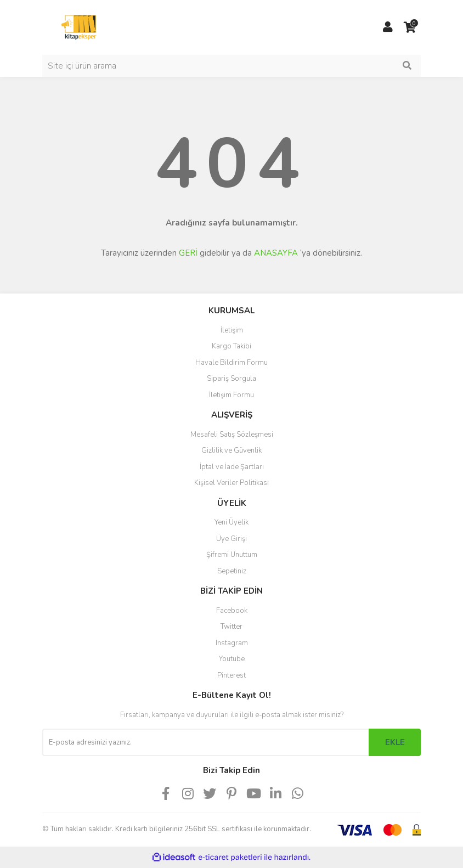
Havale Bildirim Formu (231, 363)
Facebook (232, 611)
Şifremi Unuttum (232, 555)
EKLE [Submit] (395, 742)
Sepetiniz (232, 571)
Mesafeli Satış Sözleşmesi (232, 435)
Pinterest (231, 675)
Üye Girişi (231, 539)
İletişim (232, 330)
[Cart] (410, 27)
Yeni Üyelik (231, 522)
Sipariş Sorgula (231, 379)
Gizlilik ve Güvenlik (231, 450)
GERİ (188, 253)
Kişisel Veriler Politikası (231, 483)
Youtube (232, 659)
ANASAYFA (276, 253)
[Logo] (79, 27)
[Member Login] (388, 27)
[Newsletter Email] (205, 742)
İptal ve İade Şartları (232, 467)
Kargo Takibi (231, 346)
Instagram (232, 643)
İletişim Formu (231, 395)
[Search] (231, 66)
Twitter (231, 627)
